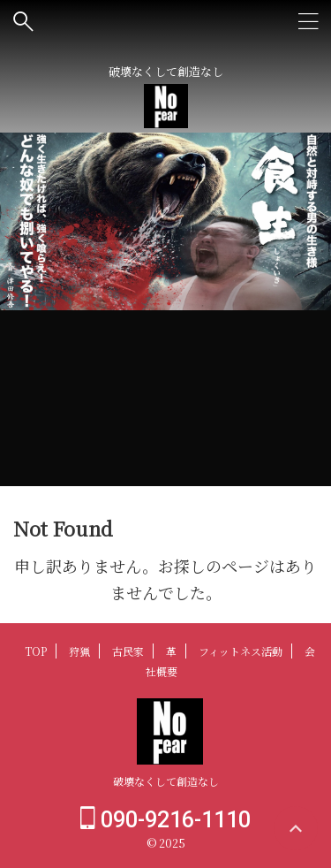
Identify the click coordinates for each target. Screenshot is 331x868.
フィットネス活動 (241, 651)
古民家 (128, 651)
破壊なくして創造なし (166, 781)
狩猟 (79, 651)
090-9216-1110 (165, 820)
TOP (36, 651)
